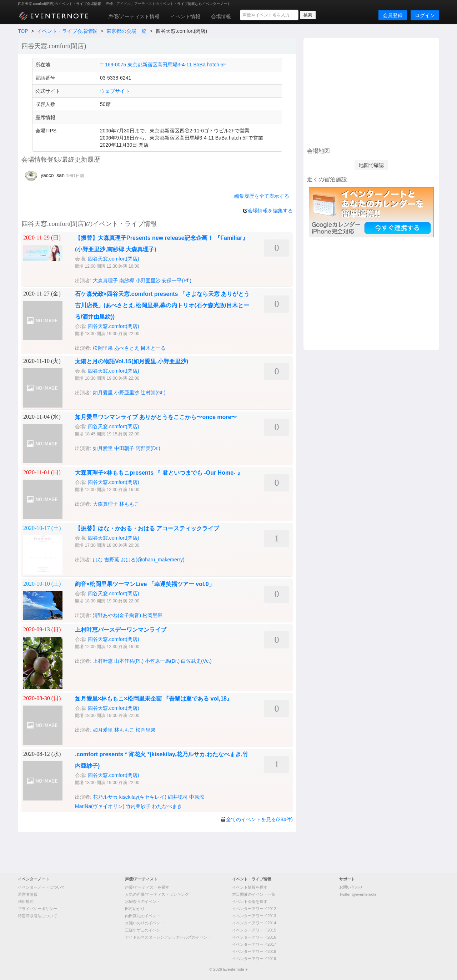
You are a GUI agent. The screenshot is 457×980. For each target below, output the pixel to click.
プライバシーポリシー (37, 909)
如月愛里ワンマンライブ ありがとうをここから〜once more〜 (156, 417)
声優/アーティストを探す (147, 887)
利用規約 (26, 901)
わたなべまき (167, 806)
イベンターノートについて (41, 887)
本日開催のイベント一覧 (254, 894)
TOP (23, 31)
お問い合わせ (351, 887)
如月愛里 (103, 393)
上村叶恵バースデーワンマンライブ (121, 630)
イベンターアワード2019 (254, 959)
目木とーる (153, 348)
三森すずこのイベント (145, 930)
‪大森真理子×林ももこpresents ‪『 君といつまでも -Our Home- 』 (159, 473)
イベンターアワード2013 (254, 916)
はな (98, 560)
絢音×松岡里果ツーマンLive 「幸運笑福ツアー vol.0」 (145, 584)
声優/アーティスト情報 (134, 16)
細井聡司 (178, 797)
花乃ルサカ (105, 797)
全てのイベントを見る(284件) (259, 819)
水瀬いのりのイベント (145, 923)
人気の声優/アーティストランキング (157, 894)
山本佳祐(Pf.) (129, 661)
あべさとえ (127, 348)
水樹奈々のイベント (143, 901)
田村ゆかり (135, 909)
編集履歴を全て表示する (262, 196)
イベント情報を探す (250, 887)
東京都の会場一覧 (126, 31)
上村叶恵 (103, 661)
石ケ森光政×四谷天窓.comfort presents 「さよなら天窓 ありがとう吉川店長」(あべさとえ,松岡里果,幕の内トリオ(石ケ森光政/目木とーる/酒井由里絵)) (162, 305)
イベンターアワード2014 (254, 923)
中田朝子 (124, 448)
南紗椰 (127, 281)
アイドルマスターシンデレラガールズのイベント (168, 937)
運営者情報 (28, 894)
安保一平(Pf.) (176, 281)
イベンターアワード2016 (254, 937)
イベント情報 (185, 16)
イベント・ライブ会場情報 (67, 31)
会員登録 (393, 15)
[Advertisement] (371, 92)
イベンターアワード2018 (254, 951)
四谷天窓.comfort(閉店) (114, 259)
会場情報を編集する (270, 211)
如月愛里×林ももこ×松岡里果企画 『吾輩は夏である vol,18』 (154, 699)
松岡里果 (103, 348)
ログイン (425, 15)
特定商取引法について (37, 916)
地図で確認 (371, 165)
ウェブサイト (115, 91)
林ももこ (129, 504)
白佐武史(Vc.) (196, 661)
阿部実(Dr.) (148, 448)
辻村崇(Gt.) (153, 393)
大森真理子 (105, 281)
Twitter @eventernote (358, 894)
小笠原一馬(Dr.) (162, 661)
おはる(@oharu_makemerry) (153, 560)
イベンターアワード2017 (254, 944)
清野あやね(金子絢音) (117, 615)
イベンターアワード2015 (254, 930)
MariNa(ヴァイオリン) (100, 806)
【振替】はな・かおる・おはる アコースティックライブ (147, 528)
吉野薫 (112, 560)
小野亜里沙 (148, 281)
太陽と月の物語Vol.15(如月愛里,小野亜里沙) (132, 361)
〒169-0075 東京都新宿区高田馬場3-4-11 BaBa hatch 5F (163, 65)
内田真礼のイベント (143, 916)
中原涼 (197, 797)
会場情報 (221, 16)
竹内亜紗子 (138, 806)
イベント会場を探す (250, 901)
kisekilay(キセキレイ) (143, 797)
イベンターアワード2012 (254, 909)
